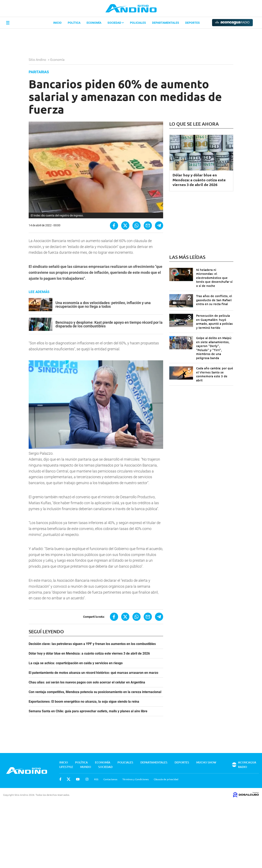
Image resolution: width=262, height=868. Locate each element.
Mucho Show (206, 762)
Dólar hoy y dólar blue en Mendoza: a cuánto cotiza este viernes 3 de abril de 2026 (89, 654)
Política (74, 23)
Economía (94, 23)
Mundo (86, 767)
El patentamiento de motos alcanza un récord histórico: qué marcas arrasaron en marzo (93, 673)
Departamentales (166, 23)
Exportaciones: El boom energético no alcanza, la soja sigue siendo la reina (84, 702)
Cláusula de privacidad (166, 779)
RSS (96, 779)
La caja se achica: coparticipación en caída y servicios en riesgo (76, 663)
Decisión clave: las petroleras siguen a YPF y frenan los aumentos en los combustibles (92, 644)
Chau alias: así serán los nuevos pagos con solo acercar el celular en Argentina (87, 682)
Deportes (193, 23)
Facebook (60, 779)
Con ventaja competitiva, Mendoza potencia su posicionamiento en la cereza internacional (95, 692)
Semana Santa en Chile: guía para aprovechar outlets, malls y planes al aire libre (88, 711)
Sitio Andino (38, 59)
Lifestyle (66, 767)
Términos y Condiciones (136, 779)
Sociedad (116, 23)
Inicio (57, 23)
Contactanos (110, 779)
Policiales (138, 23)
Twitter (69, 779)
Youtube (78, 779)
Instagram (87, 779)
